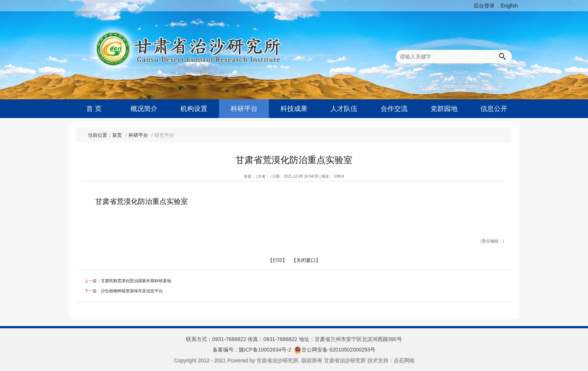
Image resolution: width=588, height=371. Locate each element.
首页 (117, 135)
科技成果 (294, 109)
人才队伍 (344, 109)
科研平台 (244, 109)
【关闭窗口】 (306, 260)
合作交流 (394, 109)
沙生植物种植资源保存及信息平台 (132, 291)
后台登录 (484, 6)
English (509, 6)
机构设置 (194, 109)
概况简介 (144, 109)
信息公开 (494, 109)
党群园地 (444, 109)
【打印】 (277, 260)
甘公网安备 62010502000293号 (338, 350)
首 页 (94, 109)
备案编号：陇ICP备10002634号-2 (252, 350)
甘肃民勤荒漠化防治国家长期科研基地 (136, 281)
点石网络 (404, 360)
